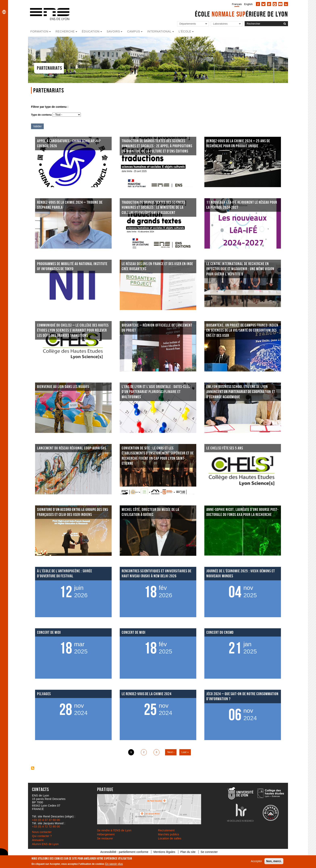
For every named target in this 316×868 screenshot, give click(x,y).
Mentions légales (164, 852)
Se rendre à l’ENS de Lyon (114, 830)
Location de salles (170, 838)
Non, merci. (274, 861)
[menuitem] (236, 4)
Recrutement (166, 830)
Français (237, 4)
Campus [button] (134, 31)
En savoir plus (114, 864)
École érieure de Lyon (241, 14)
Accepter (256, 861)
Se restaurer (105, 838)
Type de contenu (41, 115)
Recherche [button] (65, 31)
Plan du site (188, 852)
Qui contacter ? (42, 836)
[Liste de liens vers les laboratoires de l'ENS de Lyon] (227, 24)
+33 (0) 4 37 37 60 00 (46, 820)
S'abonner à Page (33, 768)
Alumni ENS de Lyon (45, 844)
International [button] (159, 31)
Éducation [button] (91, 31)
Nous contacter (42, 832)
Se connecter (209, 852)
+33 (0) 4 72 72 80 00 (46, 827)
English (248, 4)
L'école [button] (185, 31)
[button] (4, 12)
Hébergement (106, 834)
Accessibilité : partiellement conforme (124, 852)
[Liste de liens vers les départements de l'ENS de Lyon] (193, 24)
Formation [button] (39, 31)
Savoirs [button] (113, 31)
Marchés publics (168, 834)
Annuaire (38, 840)
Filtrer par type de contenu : (50, 107)
